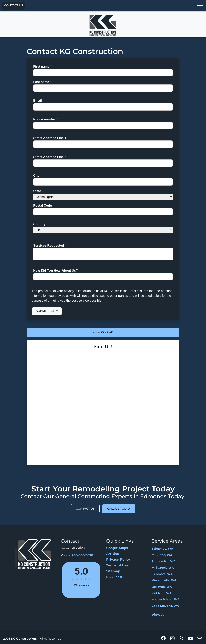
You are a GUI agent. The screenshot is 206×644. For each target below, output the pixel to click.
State (37, 191)
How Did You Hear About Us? (56, 270)
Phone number (46, 119)
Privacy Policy (118, 559)
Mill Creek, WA (163, 568)
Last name (42, 82)
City (36, 176)
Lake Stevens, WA (165, 606)
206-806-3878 (103, 332)
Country (39, 224)
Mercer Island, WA (166, 599)
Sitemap (113, 571)
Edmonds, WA (162, 549)
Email (39, 101)
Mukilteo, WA (162, 555)
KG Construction (24, 639)
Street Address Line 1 (50, 138)
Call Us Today (119, 509)
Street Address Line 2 (50, 157)
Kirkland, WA (162, 593)
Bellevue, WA (162, 587)
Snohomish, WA (164, 561)
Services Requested (50, 246)
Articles (113, 554)
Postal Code (42, 206)
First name (42, 66)
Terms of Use (117, 565)
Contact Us (14, 5)
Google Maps (117, 548)
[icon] (164, 638)
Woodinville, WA (164, 580)
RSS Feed (114, 577)
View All (159, 615)
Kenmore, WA (162, 574)
